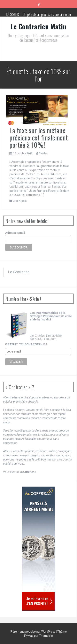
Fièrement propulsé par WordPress (33, 632)
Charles (43, 153)
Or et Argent (20, 201)
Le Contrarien (19, 272)
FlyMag (29, 636)
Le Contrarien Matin (38, 26)
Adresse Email (15, 233)
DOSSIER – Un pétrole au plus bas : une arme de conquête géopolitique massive (38, 16)
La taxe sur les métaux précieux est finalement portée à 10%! (39, 137)
